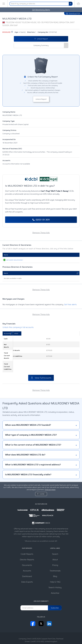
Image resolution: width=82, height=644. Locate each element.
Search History (55, 575)
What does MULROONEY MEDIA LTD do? (25, 442)
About (55, 547)
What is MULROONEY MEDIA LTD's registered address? (33, 452)
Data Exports (27, 569)
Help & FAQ (55, 569)
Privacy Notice (43, 634)
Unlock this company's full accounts (18, 327)
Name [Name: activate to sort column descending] (6, 273)
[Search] (71, 4)
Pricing (55, 552)
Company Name (9, 112)
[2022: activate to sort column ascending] (69, 334)
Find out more (50, 477)
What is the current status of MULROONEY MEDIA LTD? (33, 432)
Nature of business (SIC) (12, 149)
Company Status (9, 130)
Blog (55, 563)
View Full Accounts (41, 365)
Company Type (8, 121)
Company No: (47, 32)
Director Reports (27, 547)
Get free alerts (70, 304)
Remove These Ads (41, 233)
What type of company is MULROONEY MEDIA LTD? (31, 422)
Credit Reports (27, 541)
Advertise (55, 580)
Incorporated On (9, 139)
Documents (27, 552)
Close (42, 481)
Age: (20, 32)
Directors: (32, 32)
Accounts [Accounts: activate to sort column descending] (7, 333)
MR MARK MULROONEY (12, 260)
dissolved (8, 32)
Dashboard (27, 563)
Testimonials (55, 558)
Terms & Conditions (26, 634)
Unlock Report (41, 39)
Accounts (6, 160)
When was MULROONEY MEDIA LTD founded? (28, 412)
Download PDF (73, 14)
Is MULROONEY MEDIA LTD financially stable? (28, 462)
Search (55, 541)
